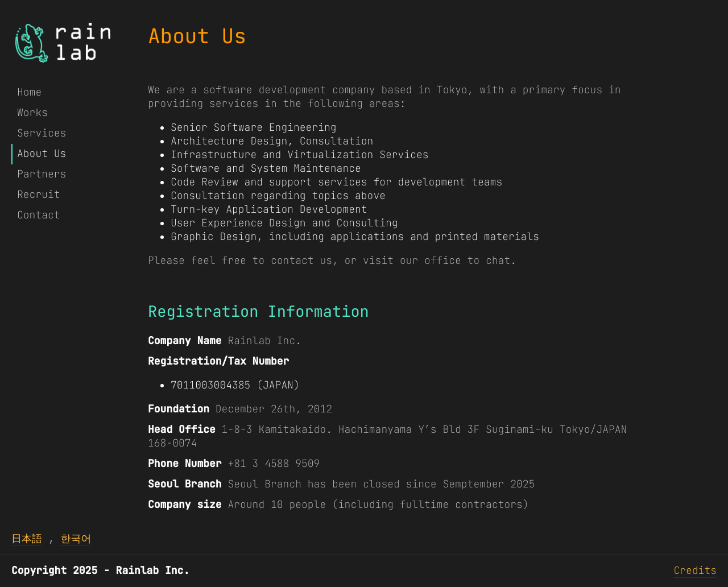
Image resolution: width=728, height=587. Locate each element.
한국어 (76, 539)
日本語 (27, 539)
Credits (695, 571)
